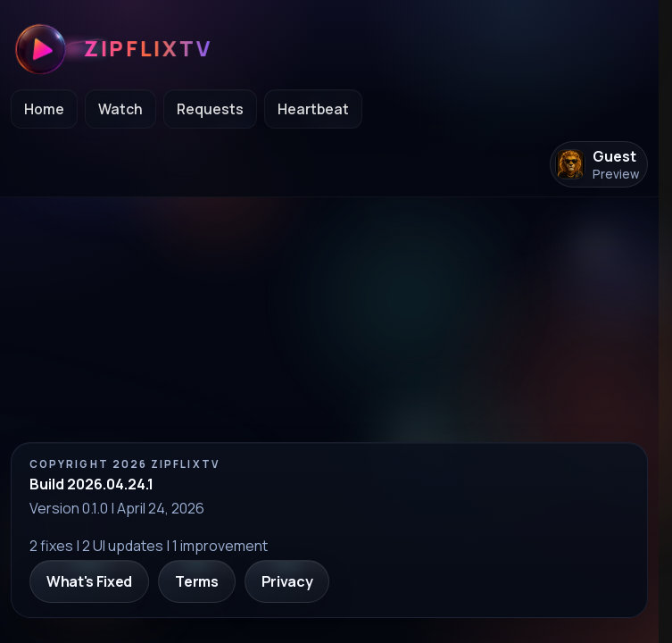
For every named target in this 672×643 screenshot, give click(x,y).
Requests (210, 109)
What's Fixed (89, 581)
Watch (120, 109)
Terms (196, 581)
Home (44, 109)
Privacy (287, 581)
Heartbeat (313, 109)
